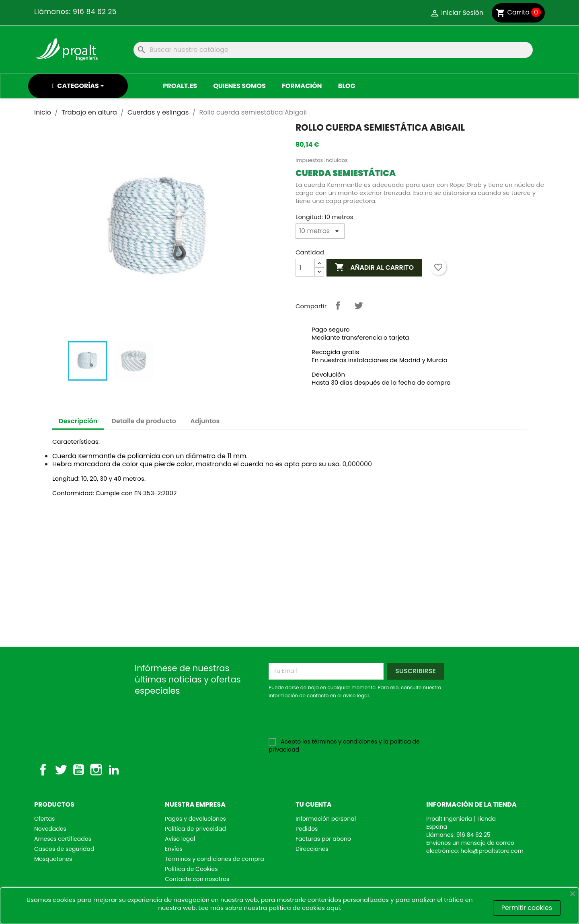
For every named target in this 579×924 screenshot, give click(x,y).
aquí (333, 908)
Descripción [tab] (78, 421)
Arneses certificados (63, 839)
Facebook (43, 770)
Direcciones (312, 849)
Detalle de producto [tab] (144, 421)
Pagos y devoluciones (195, 819)
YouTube (78, 770)
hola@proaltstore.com (492, 851)
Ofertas (44, 819)
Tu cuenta (314, 804)
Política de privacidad (195, 829)
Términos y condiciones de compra (215, 859)
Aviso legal (180, 839)
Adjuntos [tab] (205, 421)
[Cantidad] (305, 268)
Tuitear (359, 305)
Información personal (326, 819)
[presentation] (336, 722)
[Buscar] (333, 50)
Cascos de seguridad (64, 849)
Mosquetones (53, 859)
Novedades (50, 829)
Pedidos (307, 829)
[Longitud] (320, 231)
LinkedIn (114, 770)
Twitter (61, 770)
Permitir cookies (527, 908)
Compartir (338, 305)
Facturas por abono (323, 839)
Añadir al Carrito (374, 268)
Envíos (174, 849)
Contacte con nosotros (197, 879)
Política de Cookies (191, 869)
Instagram (96, 770)
